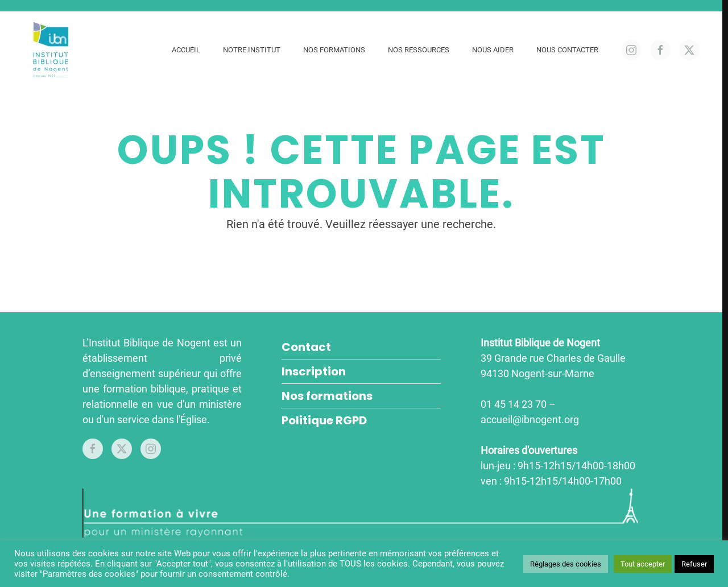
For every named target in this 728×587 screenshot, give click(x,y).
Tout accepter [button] (643, 564)
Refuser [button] (694, 564)
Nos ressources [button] (419, 50)
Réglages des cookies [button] (566, 564)
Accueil (186, 50)
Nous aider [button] (493, 50)
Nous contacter (567, 50)
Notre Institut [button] (252, 50)
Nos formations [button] (334, 50)
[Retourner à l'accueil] (53, 50)
